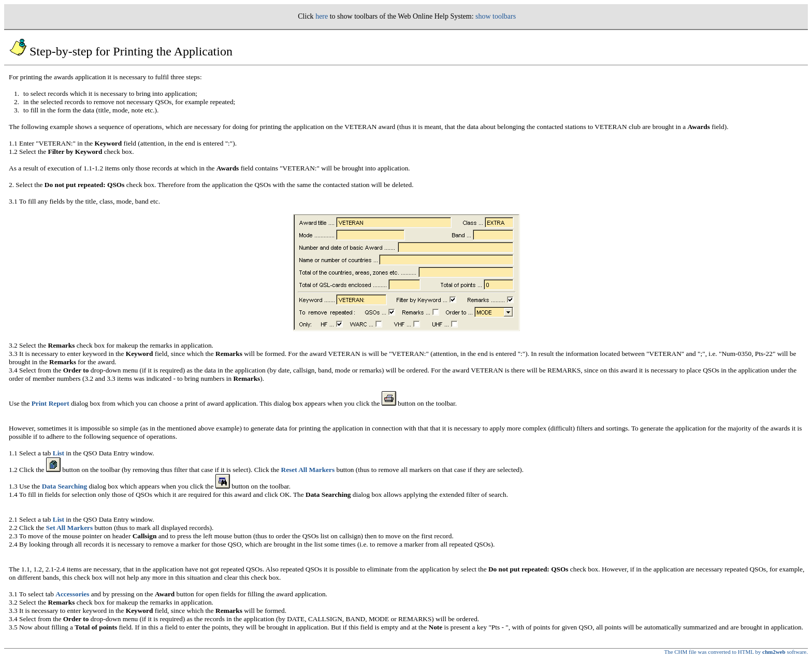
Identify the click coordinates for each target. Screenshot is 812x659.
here (322, 16)
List (59, 453)
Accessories (72, 594)
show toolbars (496, 16)
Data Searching (65, 486)
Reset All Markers (308, 470)
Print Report (50, 403)
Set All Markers (69, 528)
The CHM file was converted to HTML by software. (736, 652)
